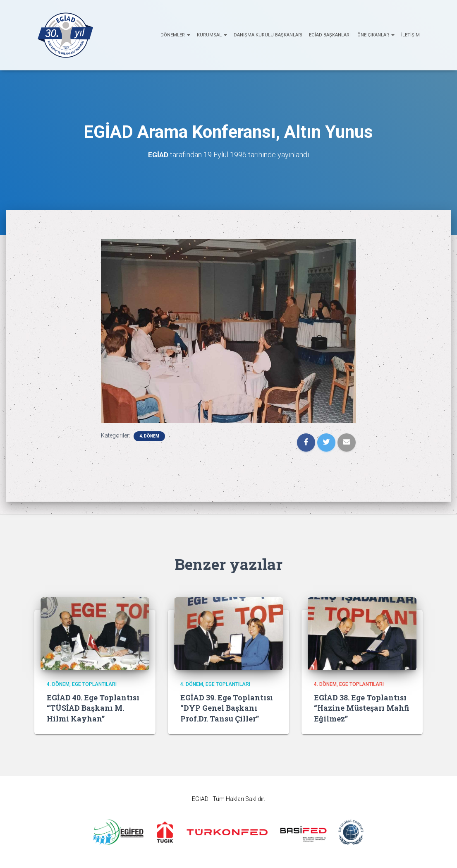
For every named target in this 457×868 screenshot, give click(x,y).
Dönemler (175, 35)
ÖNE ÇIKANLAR (376, 35)
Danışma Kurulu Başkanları (268, 35)
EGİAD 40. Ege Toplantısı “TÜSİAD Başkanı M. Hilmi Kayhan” (93, 708)
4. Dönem (149, 436)
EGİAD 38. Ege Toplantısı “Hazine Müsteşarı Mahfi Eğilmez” (362, 708)
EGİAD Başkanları (330, 35)
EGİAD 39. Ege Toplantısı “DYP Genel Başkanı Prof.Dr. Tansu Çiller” (227, 708)
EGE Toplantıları (94, 684)
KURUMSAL (212, 35)
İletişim (410, 35)
